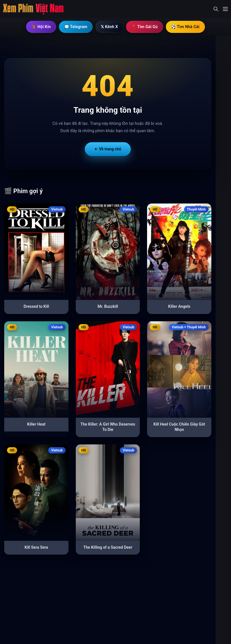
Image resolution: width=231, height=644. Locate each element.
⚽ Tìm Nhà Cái (185, 27)
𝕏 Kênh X (109, 27)
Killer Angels (179, 306)
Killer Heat (36, 424)
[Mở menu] (225, 9)
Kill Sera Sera (36, 547)
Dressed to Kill (36, 306)
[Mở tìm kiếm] (216, 9)
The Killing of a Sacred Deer (108, 547)
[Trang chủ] (34, 9)
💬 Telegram (76, 27)
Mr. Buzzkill (108, 306)
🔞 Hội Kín (41, 27)
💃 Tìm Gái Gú (144, 27)
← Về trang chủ (108, 149)
